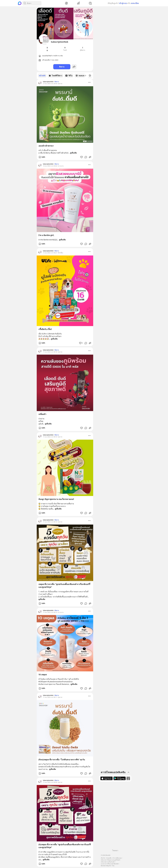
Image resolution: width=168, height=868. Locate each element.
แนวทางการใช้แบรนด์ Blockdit (110, 864)
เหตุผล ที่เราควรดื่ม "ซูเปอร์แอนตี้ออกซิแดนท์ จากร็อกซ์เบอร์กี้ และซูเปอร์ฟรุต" (64, 585)
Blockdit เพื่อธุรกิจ (106, 866)
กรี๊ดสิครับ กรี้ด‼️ (45, 329)
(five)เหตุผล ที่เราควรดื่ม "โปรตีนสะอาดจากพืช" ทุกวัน (62, 759)
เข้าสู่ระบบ (123, 3)
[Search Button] (25, 3)
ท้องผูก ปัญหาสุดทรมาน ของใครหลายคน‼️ (56, 499)
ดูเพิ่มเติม (73, 153)
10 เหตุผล (43, 674)
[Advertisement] (115, 816)
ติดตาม (62, 67)
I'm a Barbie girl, (46, 235)
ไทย (113, 866)
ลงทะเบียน (135, 3)
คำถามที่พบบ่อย (117, 858)
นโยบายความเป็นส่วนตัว (108, 862)
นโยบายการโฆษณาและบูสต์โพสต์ (110, 860)
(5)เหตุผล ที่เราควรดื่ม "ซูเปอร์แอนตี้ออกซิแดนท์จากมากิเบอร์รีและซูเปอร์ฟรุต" (65, 846)
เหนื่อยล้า (42, 414)
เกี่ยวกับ (103, 858)
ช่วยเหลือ (109, 858)
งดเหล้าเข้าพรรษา (46, 146)
